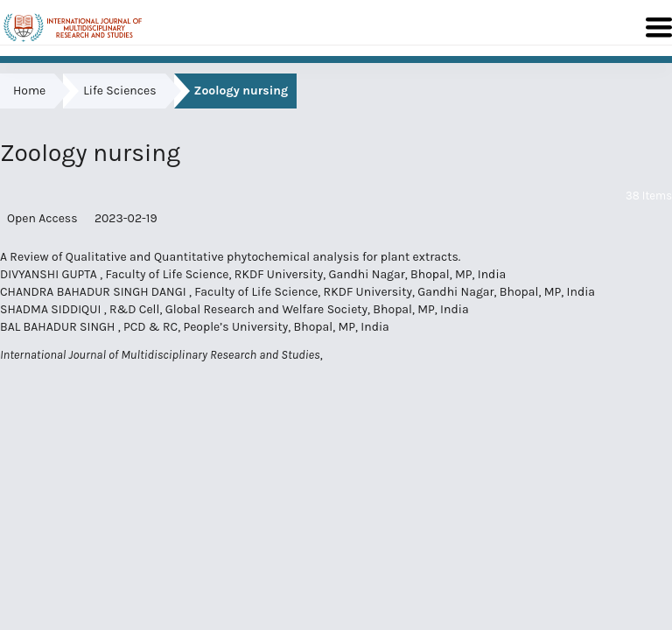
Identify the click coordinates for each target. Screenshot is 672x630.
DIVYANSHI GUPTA (50, 274)
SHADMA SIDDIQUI (52, 309)
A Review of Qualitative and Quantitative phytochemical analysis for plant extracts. (230, 257)
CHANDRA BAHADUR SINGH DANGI (94, 292)
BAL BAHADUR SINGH (59, 327)
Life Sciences (119, 91)
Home (29, 91)
